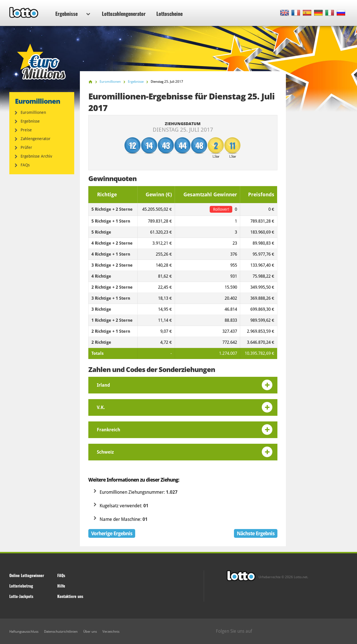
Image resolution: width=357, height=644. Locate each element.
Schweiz (105, 452)
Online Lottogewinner (27, 575)
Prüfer (26, 147)
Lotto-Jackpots (21, 596)
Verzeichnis (111, 632)
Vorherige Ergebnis (112, 533)
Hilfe (61, 586)
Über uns (90, 632)
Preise (26, 130)
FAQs (25, 165)
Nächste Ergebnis (256, 533)
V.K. (101, 407)
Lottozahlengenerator (124, 14)
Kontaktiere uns (70, 596)
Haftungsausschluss (24, 632)
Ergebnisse (73, 14)
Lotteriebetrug (21, 586)
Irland (103, 385)
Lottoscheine (169, 14)
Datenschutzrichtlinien (61, 632)
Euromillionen (33, 112)
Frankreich (109, 430)
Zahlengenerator (36, 139)
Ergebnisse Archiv (36, 156)
